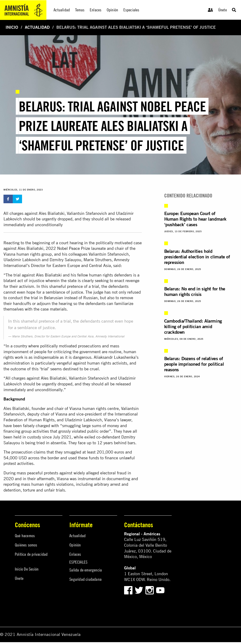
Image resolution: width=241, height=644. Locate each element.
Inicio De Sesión (27, 569)
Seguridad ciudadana (85, 579)
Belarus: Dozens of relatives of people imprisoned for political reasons (194, 364)
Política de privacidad (31, 554)
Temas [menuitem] (80, 10)
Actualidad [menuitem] (62, 10)
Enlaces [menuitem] (96, 10)
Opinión (75, 545)
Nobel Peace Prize (74, 248)
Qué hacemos (25, 536)
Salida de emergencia (86, 570)
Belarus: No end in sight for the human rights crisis (195, 291)
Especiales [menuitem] (131, 10)
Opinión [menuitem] (112, 10)
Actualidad (37, 27)
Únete (223, 10)
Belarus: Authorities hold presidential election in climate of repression (197, 257)
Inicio (12, 27)
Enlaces (75, 554)
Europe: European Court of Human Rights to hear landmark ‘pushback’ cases (195, 219)
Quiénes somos (26, 545)
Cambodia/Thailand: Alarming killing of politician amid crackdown (193, 326)
